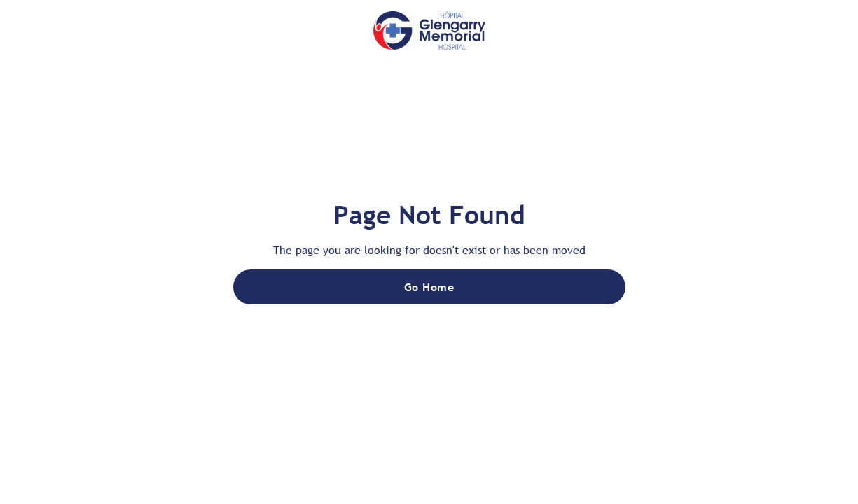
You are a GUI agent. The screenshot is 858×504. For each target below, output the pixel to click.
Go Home (429, 287)
